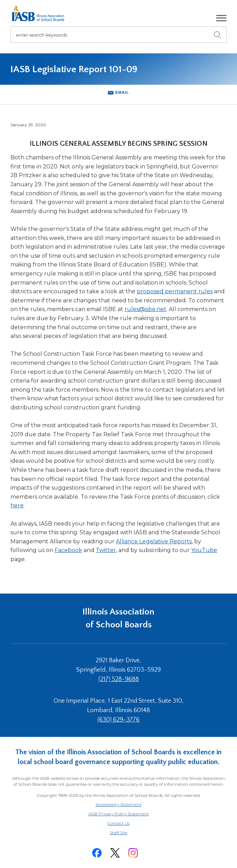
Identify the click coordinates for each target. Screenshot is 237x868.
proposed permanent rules (175, 291)
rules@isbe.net (145, 309)
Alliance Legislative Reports (154, 541)
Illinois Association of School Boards (118, 618)
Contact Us (118, 823)
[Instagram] (133, 853)
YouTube (204, 550)
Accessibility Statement (119, 804)
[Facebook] (97, 853)
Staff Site (127, 833)
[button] (221, 18)
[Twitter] (115, 853)
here (17, 505)
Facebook (68, 550)
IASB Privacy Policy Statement (119, 814)
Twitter (106, 550)
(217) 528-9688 (119, 679)
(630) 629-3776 (118, 720)
